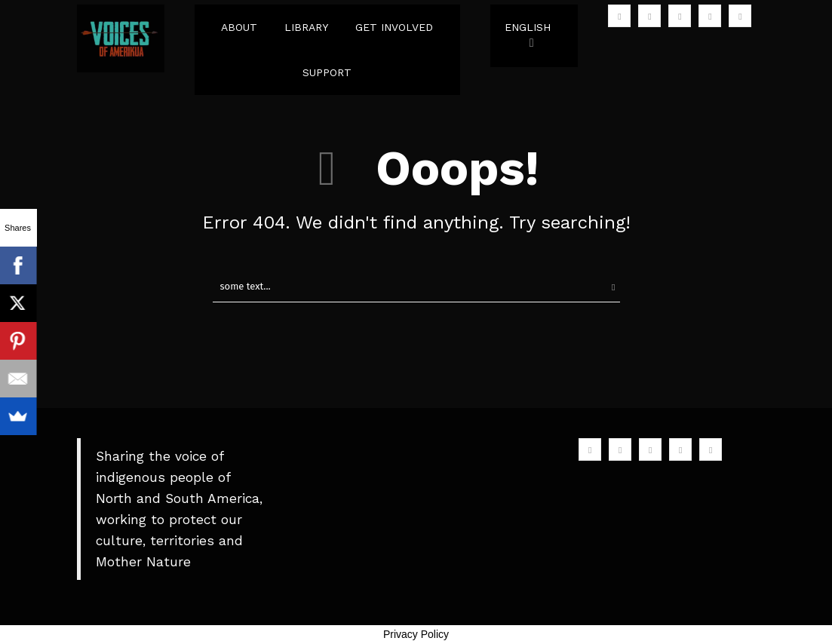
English (528, 27)
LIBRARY (306, 27)
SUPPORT (327, 72)
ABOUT (239, 27)
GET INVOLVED (394, 27)
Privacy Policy (416, 634)
